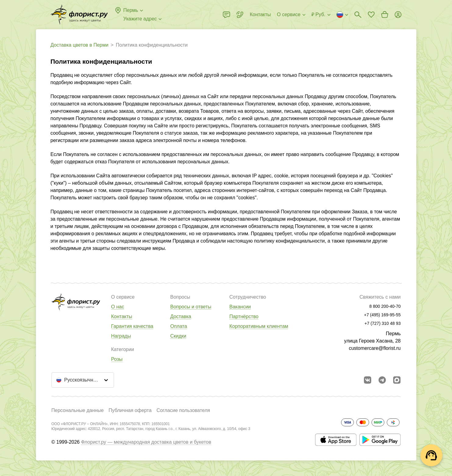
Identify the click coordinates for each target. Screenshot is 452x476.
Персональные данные (78, 410)
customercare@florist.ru (375, 348)
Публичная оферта (130, 410)
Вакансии (240, 307)
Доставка (181, 316)
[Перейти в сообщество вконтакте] (368, 380)
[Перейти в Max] (397, 380)
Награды (121, 336)
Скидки (178, 336)
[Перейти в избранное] (371, 15)
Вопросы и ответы (191, 307)
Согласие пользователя (183, 410)
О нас (118, 307)
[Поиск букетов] (358, 15)
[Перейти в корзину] (385, 15)
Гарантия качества (132, 326)
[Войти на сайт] (398, 15)
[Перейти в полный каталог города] (79, 15)
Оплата (178, 326)
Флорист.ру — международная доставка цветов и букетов (146, 442)
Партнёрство (244, 316)
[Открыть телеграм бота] (382, 380)
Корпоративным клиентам (259, 326)
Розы (117, 359)
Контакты (122, 316)
